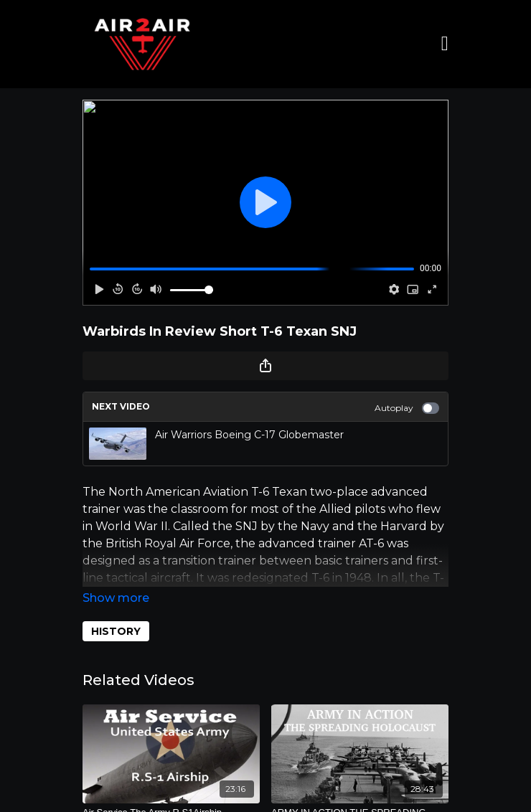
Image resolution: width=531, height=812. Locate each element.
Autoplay (407, 408)
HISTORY (116, 631)
